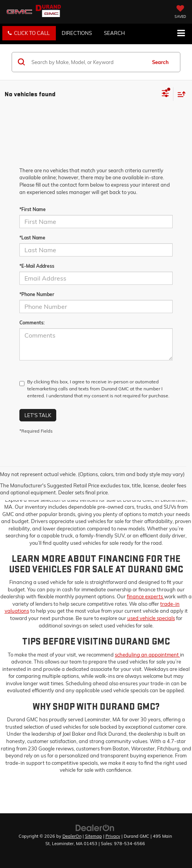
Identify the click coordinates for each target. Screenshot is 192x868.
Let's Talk (38, 415)
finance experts (145, 596)
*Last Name (32, 238)
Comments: (32, 323)
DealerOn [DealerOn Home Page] (72, 836)
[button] (29, 33)
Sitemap (93, 836)
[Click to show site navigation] (181, 34)
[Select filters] (165, 94)
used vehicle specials (151, 618)
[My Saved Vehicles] (180, 12)
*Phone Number (37, 294)
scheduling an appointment (147, 655)
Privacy (113, 836)
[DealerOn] (95, 827)
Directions (77, 33)
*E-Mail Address (37, 266)
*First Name (33, 209)
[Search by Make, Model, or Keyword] (88, 62)
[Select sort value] (180, 94)
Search (160, 62)
